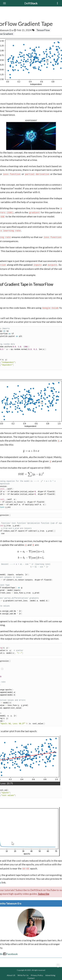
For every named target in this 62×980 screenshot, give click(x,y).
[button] (31, 136)
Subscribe (44, 894)
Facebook (11, 954)
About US (11, 975)
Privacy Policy (37, 975)
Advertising (50, 975)
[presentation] (31, 451)
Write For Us (23, 975)
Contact (31, 978)
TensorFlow (43, 30)
